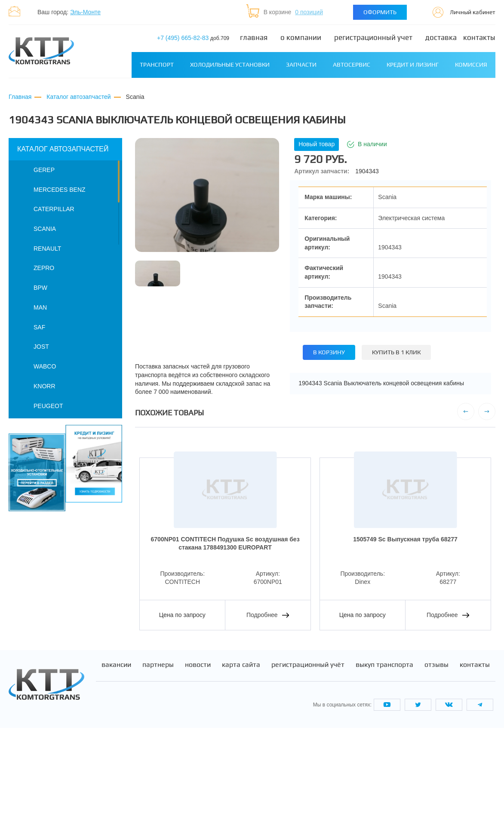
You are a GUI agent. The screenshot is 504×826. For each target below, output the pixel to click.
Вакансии (116, 763)
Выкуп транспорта (384, 763)
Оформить (380, 12)
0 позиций (309, 12)
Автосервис (352, 64)
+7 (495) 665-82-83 (193, 38)
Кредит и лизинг (413, 64)
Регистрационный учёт (308, 763)
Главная (254, 38)
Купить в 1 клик (396, 352)
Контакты (479, 38)
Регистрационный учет (373, 38)
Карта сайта (241, 763)
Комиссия (471, 64)
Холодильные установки (230, 64)
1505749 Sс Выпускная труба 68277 (405, 539)
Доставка (441, 38)
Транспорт (157, 64)
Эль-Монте (85, 12)
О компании (301, 38)
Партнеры (158, 763)
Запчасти (301, 64)
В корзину (329, 352)
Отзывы (436, 763)
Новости (198, 763)
